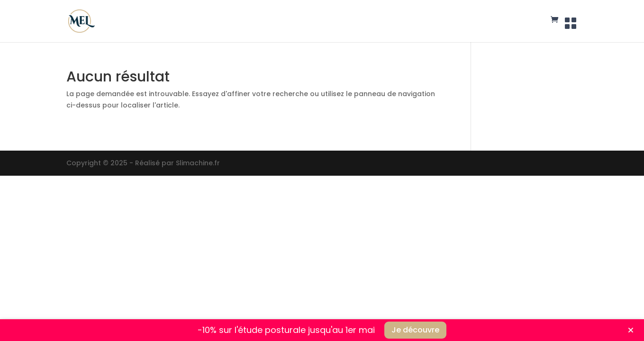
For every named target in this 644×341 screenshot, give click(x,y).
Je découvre (415, 330)
